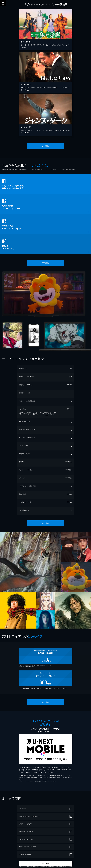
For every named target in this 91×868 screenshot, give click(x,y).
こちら (47, 415)
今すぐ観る (45, 146)
